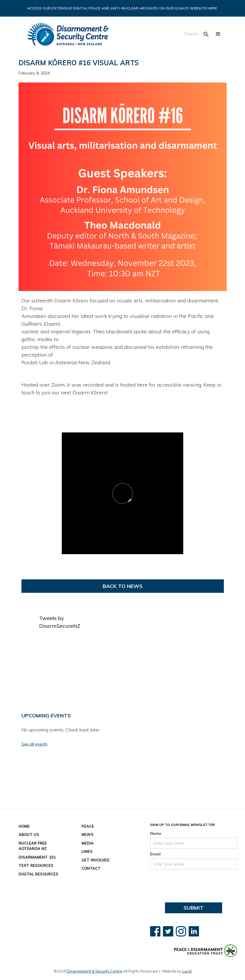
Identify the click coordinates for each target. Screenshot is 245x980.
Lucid (187, 971)
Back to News (123, 586)
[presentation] (194, 883)
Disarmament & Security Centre (95, 971)
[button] (218, 34)
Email (155, 854)
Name (156, 833)
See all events (34, 744)
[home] (68, 34)
